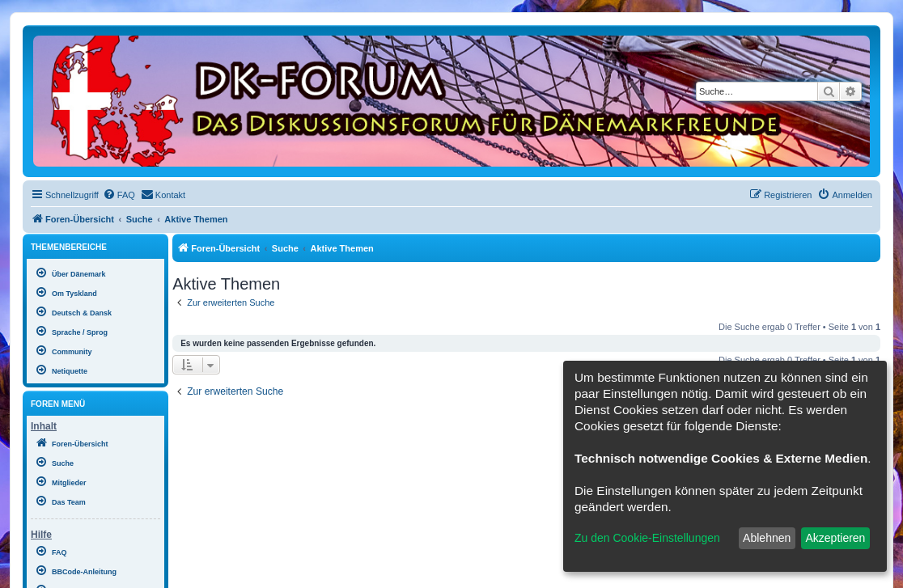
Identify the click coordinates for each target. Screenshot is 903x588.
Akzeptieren (835, 538)
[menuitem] (119, 195)
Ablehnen (767, 538)
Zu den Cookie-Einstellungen (647, 538)
